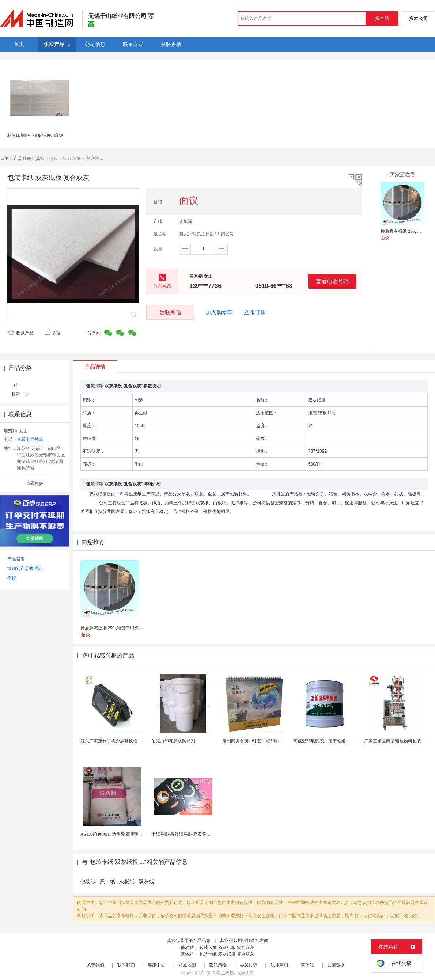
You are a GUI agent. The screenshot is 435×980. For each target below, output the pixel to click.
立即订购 (255, 312)
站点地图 (187, 965)
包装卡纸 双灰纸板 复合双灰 (227, 947)
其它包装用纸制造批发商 (244, 941)
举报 (52, 333)
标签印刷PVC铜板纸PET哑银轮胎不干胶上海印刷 (55, 136)
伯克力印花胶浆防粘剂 (173, 741)
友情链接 (336, 965)
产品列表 (22, 159)
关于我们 (95, 965)
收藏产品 (21, 333)
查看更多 (35, 483)
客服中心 (156, 965)
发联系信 (170, 312)
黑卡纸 (107, 882)
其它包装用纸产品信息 (189, 941)
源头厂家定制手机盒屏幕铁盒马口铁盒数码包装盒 (129, 741)
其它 (40, 159)
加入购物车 (219, 312)
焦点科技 (225, 973)
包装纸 (88, 882)
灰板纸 (127, 882)
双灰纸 (146, 882)
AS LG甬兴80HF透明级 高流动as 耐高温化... (123, 834)
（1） (17, 385)
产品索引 (16, 559)
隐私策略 (218, 965)
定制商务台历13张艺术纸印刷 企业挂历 (260, 741)
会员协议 (249, 965)
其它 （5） (22, 394)
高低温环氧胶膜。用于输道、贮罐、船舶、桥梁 (339, 741)
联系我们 (126, 965)
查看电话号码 (332, 281)
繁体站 (307, 965)
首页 (4, 159)
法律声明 (279, 965)
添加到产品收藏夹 (25, 569)
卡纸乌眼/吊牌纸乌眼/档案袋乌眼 (183, 834)
